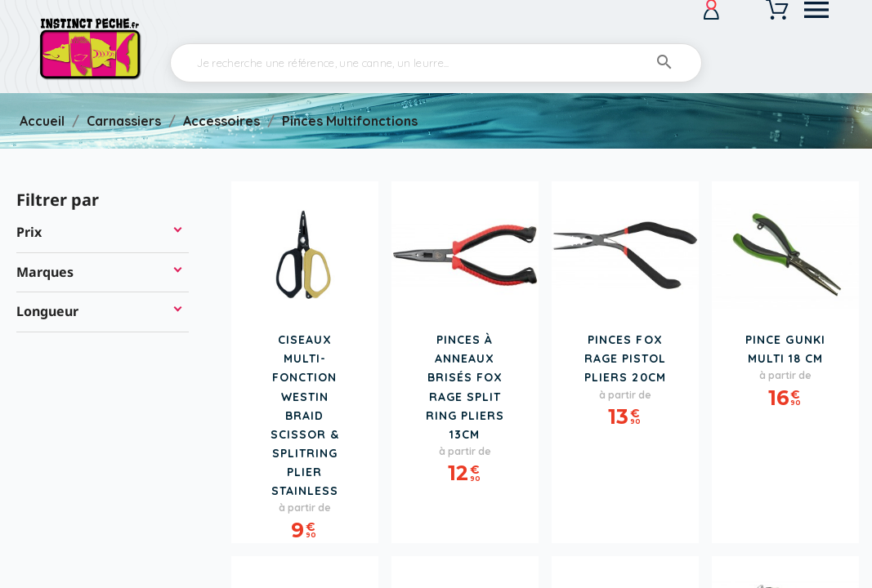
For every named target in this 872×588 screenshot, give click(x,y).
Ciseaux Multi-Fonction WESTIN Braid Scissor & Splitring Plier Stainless (305, 415)
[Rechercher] (436, 63)
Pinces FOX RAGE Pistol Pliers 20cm (626, 359)
